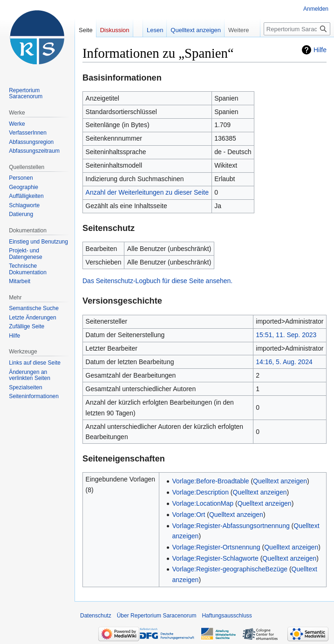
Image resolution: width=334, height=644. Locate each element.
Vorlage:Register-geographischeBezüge (230, 569)
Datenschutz (96, 616)
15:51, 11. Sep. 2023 (286, 335)
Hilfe (320, 50)
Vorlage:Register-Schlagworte (215, 558)
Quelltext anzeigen (280, 481)
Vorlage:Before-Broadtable (211, 481)
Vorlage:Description (201, 492)
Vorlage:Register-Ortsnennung (216, 547)
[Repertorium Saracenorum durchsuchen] (297, 29)
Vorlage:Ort (189, 515)
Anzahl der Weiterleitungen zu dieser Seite (147, 192)
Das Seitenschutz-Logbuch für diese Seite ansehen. (157, 281)
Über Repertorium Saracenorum (157, 616)
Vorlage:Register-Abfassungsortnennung (231, 526)
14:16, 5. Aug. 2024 (284, 362)
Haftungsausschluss (227, 616)
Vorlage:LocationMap (203, 503)
